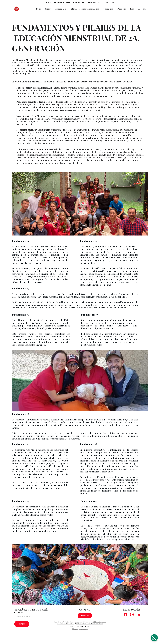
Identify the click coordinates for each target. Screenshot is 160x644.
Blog (132, 9)
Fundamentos (61, 9)
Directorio (122, 9)
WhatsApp (85, 617)
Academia (142, 9)
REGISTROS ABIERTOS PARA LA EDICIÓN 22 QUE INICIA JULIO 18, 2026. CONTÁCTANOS (80, 2)
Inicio (38, 9)
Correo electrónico (22, 616)
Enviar (22, 627)
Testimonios (108, 9)
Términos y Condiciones (80, 630)
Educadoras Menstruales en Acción (85, 9)
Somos (48, 9)
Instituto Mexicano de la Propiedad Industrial (90, 625)
